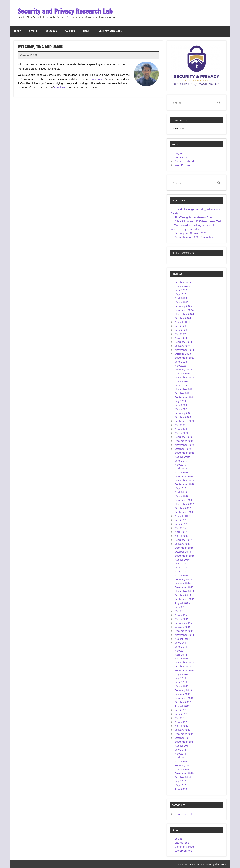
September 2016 (185, 555)
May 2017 (180, 528)
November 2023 (184, 350)
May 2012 (180, 718)
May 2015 (180, 611)
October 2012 (183, 702)
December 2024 (184, 310)
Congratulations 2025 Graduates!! (194, 237)
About (17, 31)
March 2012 (182, 726)
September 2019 (185, 452)
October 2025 (183, 282)
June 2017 (181, 524)
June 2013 (181, 682)
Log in (178, 153)
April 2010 (181, 789)
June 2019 (181, 460)
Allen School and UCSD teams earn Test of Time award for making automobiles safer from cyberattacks (196, 225)
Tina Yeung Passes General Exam (194, 217)
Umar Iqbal (97, 79)
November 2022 (184, 377)
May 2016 (180, 571)
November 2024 (184, 314)
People (33, 31)
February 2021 (183, 413)
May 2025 (180, 294)
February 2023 (183, 369)
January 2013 (183, 694)
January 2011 (183, 769)
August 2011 (182, 745)
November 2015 (184, 591)
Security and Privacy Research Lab (65, 11)
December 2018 (184, 476)
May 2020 (180, 425)
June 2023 (181, 361)
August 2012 (182, 706)
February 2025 (183, 306)
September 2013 (185, 670)
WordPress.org (183, 165)
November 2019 (184, 445)
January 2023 (183, 373)
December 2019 (184, 441)
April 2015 (181, 615)
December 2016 (184, 547)
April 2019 (181, 468)
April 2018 (181, 492)
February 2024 (183, 342)
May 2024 (180, 334)
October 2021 (183, 393)
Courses (70, 31)
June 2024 (181, 330)
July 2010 (180, 781)
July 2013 (180, 678)
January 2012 (183, 730)
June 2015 (181, 607)
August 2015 (182, 603)
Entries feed (182, 157)
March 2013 (182, 686)
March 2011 (182, 761)
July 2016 (180, 563)
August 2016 (182, 559)
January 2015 (183, 627)
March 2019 (182, 472)
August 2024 (182, 322)
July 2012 (180, 710)
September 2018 (185, 484)
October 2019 (183, 449)
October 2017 (183, 508)
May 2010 (180, 785)
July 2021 (180, 401)
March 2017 (182, 536)
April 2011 (181, 757)
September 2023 (185, 357)
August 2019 (182, 456)
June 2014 (181, 646)
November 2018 (184, 480)
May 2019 (180, 464)
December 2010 (184, 773)
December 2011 (184, 734)
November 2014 (184, 635)
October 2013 (183, 666)
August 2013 (182, 674)
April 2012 (181, 722)
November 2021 (184, 389)
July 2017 (180, 520)
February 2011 (183, 765)
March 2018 (182, 496)
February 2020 (183, 437)
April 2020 (181, 429)
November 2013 (184, 662)
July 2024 (180, 326)
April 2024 (181, 338)
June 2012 (181, 714)
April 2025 (181, 298)
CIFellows (60, 87)
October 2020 (183, 417)
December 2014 (184, 631)
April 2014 (181, 654)
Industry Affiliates (110, 31)
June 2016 (181, 567)
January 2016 (183, 583)
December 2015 (184, 587)
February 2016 (183, 579)
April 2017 (181, 532)
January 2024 (183, 346)
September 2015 (185, 599)
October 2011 (183, 738)
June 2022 (181, 385)
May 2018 (180, 488)
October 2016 (183, 551)
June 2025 (181, 290)
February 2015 (183, 623)
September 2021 (185, 397)
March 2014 (182, 658)
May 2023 (180, 365)
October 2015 (183, 595)
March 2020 (182, 433)
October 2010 (183, 777)
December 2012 (184, 698)
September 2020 (185, 421)
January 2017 (183, 544)
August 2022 (182, 381)
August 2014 (182, 639)
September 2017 (185, 512)
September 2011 (185, 741)
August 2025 (182, 286)
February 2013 (183, 690)
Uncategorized (183, 814)
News (86, 31)
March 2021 (182, 409)
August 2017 (182, 516)
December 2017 (184, 500)
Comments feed (184, 161)
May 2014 (180, 650)
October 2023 (183, 354)
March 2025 (182, 302)
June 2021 (181, 405)
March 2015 (182, 619)
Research (51, 31)
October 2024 (183, 318)
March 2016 (182, 575)
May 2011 (180, 753)
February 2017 (183, 540)
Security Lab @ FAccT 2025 (191, 233)
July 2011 (180, 749)
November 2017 (184, 504)
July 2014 (180, 643)
